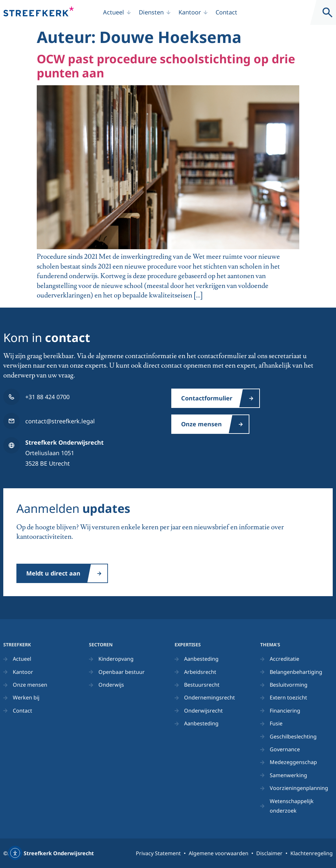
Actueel (114, 12)
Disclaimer (269, 853)
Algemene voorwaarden (219, 853)
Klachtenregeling (312, 853)
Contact (226, 12)
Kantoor (190, 12)
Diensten (151, 12)
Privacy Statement (158, 853)
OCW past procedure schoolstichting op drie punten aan (166, 66)
